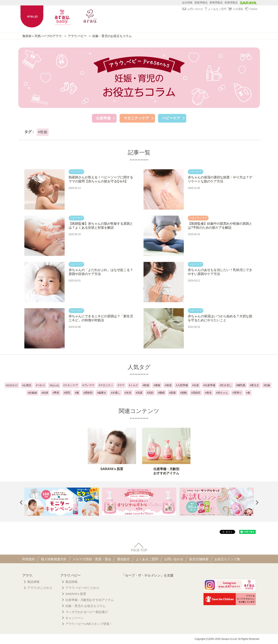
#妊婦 (45, 393)
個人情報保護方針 (54, 559)
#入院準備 (182, 385)
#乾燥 (146, 385)
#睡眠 (161, 393)
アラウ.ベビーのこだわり (82, 588)
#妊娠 (267, 385)
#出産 (196, 385)
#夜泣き (254, 385)
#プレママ (88, 385)
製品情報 (33, 582)
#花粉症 (196, 393)
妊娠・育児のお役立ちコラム (112, 36)
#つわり (40, 385)
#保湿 (168, 385)
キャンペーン (74, 618)
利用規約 (29, 559)
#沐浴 (128, 393)
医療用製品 (231, 3)
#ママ (121, 385)
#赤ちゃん (222, 393)
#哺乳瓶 (241, 385)
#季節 (56, 393)
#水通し (115, 393)
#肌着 (172, 393)
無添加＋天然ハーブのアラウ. (42, 36)
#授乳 (67, 393)
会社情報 (187, 3)
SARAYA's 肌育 (76, 594)
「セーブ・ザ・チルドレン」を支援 (148, 575)
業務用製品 (216, 3)
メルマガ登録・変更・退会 (92, 559)
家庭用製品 (201, 3)
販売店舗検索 (199, 559)
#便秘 (157, 385)
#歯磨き (102, 393)
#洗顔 (150, 393)
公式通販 (236, 9)
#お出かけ (12, 385)
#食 (248, 393)
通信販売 (123, 559)
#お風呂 (27, 385)
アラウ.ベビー (77, 36)
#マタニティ (106, 385)
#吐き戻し (226, 385)
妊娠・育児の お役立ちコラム (85, 606)
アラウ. (28, 575)
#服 (77, 393)
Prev (22, 502)
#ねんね (54, 385)
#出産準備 (209, 385)
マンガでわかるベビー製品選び (87, 612)
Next (256, 502)
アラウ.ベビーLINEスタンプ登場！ (89, 624)
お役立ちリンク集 (227, 559)
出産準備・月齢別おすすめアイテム (90, 600)
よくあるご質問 (215, 9)
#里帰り (237, 393)
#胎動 (183, 393)
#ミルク (133, 385)
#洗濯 (139, 393)
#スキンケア (71, 385)
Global (251, 9)
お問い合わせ (193, 9)
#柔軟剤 (88, 393)
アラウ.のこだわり (40, 588)
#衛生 (208, 393)
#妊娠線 (32, 393)
